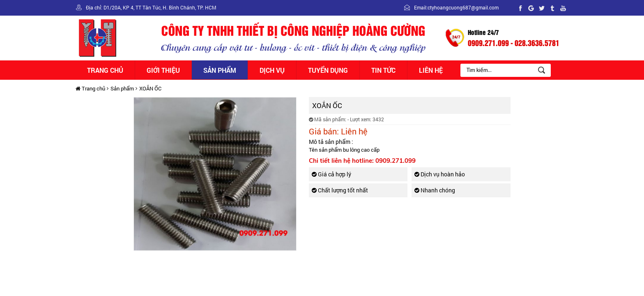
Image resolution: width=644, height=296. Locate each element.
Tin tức (383, 70)
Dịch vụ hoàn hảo (440, 174)
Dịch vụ (272, 70)
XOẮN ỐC (150, 88)
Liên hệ (431, 70)
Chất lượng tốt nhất (340, 190)
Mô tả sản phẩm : (331, 142)
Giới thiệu (163, 70)
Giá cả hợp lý (331, 174)
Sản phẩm (220, 70)
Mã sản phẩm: (328, 119)
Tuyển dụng (328, 70)
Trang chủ (105, 70)
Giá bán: (324, 131)
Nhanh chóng (435, 190)
